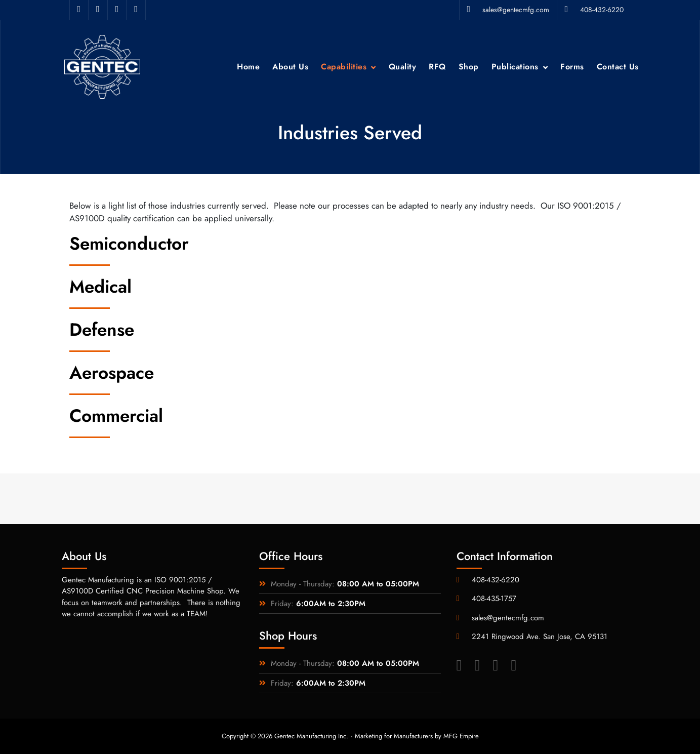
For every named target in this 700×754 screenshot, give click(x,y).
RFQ (437, 67)
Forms (572, 67)
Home (248, 67)
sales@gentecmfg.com (508, 10)
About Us (290, 67)
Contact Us (618, 67)
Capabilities (344, 67)
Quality (403, 67)
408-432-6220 (594, 10)
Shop (469, 67)
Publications (515, 67)
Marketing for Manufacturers (394, 736)
